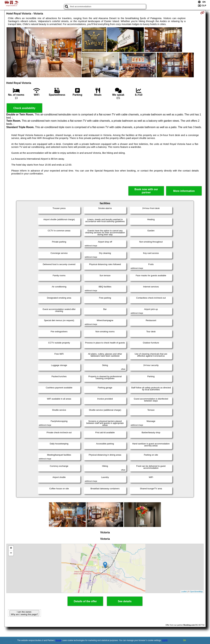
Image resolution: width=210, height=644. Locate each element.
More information (184, 191)
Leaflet (184, 592)
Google (58, 640)
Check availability (24, 108)
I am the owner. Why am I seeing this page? (24, 613)
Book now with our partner (146, 191)
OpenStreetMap (196, 592)
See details (125, 601)
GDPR (165, 640)
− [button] (11, 553)
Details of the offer (85, 601)
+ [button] (11, 548)
